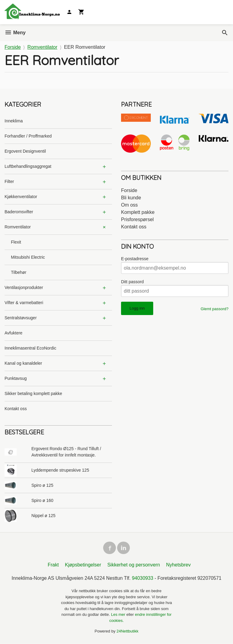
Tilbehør (19, 272)
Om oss (129, 205)
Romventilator (18, 227)
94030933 (143, 579)
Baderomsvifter (19, 212)
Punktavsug (16, 378)
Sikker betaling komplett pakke (33, 393)
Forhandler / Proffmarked (28, 136)
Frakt (53, 566)
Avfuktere (14, 333)
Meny (15, 33)
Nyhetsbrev (179, 566)
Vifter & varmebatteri (24, 303)
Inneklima (14, 121)
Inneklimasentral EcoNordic (30, 348)
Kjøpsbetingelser (83, 566)
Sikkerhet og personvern (134, 566)
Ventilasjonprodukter (24, 287)
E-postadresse (135, 259)
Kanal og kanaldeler (23, 363)
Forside (13, 47)
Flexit (16, 242)
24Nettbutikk (127, 632)
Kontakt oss (16, 409)
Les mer (119, 615)
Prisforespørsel (137, 219)
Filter (9, 181)
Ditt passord (132, 282)
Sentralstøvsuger (21, 318)
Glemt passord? (214, 309)
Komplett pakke (138, 212)
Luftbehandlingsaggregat (28, 166)
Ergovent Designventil (25, 151)
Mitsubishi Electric (28, 257)
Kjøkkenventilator (21, 197)
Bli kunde (131, 198)
